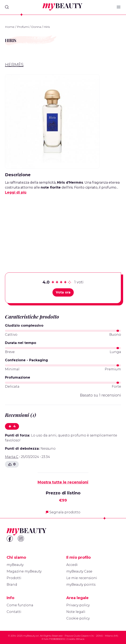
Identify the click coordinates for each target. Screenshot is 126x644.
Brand (12, 585)
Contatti (14, 612)
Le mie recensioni (82, 578)
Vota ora (63, 292)
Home (10, 27)
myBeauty (15, 565)
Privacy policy (78, 605)
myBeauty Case (79, 571)
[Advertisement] (63, 227)
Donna (36, 27)
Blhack (80, 639)
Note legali (76, 612)
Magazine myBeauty (24, 571)
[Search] (7, 7)
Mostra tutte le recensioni (63, 482)
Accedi (72, 565)
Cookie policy (78, 618)
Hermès (14, 65)
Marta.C (12, 457)
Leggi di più (16, 192)
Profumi (23, 27)
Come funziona (20, 605)
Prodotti (14, 578)
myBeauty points (81, 585)
